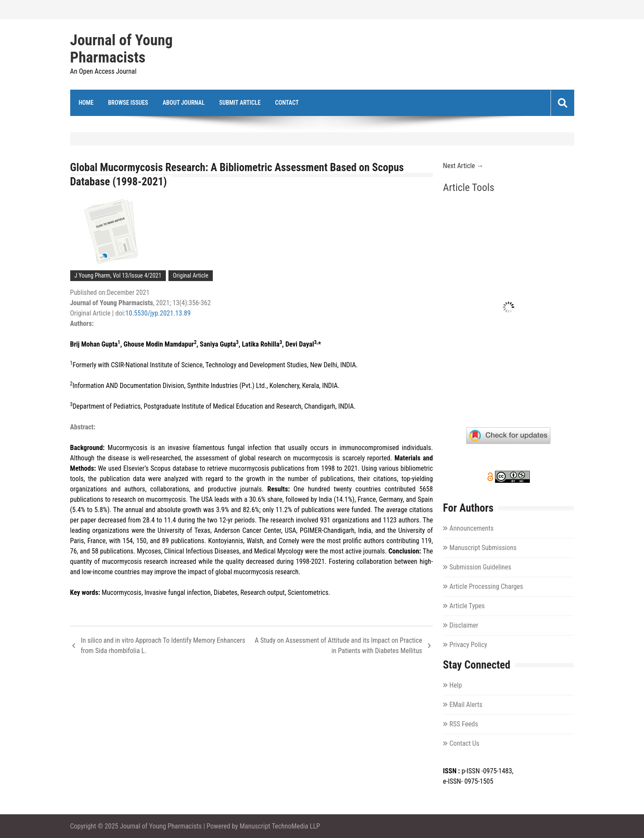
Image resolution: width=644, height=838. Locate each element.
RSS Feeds (464, 724)
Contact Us (464, 743)
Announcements (471, 528)
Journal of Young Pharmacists (121, 49)
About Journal (184, 103)
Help (456, 685)
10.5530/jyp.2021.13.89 (158, 313)
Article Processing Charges (486, 586)
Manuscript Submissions (483, 548)
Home (86, 103)
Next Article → (463, 166)
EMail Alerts (466, 705)
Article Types (467, 606)
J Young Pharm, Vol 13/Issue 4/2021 (118, 275)
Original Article (190, 275)
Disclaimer (464, 625)
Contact (287, 103)
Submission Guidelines (480, 567)
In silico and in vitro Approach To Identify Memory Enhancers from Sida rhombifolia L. (163, 646)
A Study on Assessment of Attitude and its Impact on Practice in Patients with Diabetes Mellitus (338, 646)
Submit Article (240, 103)
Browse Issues (128, 103)
